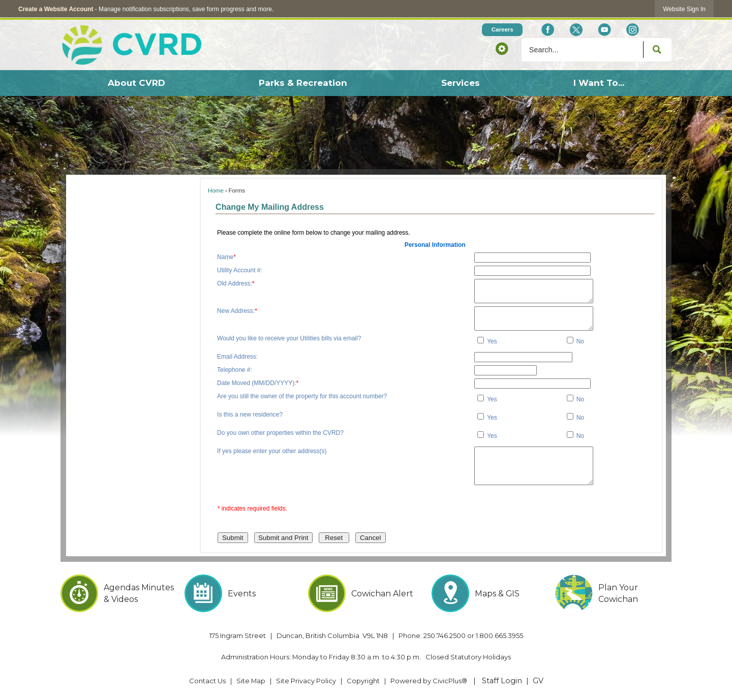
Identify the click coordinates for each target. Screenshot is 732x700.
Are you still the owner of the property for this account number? (302, 396)
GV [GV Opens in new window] (538, 681)
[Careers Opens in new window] (502, 30)
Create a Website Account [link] (56, 9)
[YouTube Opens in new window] (604, 30)
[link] (684, 9)
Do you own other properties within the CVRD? (280, 433)
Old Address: (236, 283)
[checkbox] (481, 340)
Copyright (363, 681)
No (580, 341)
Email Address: (237, 357)
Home (216, 190)
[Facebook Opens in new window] (548, 30)
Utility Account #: (240, 270)
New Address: (237, 311)
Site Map (251, 681)
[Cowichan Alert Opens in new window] (366, 593)
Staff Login (502, 681)
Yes (492, 341)
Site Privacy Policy (306, 681)
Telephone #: (235, 370)
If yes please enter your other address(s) (272, 451)
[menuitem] (136, 83)
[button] (502, 48)
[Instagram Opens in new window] (633, 30)
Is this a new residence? (250, 415)
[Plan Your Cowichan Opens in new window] (613, 593)
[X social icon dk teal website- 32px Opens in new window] (576, 30)
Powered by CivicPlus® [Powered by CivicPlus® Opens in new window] (429, 681)
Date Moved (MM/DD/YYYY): (258, 383)
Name (226, 257)
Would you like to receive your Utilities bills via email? (289, 338)
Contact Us (207, 681)
